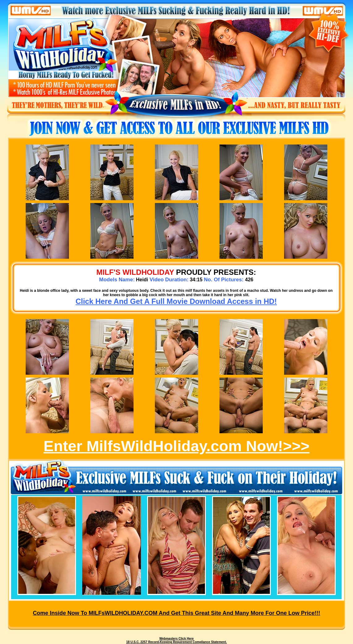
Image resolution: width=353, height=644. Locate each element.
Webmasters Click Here (177, 639)
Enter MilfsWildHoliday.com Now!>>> (176, 446)
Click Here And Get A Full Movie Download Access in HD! (176, 301)
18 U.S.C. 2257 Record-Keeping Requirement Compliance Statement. (176, 642)
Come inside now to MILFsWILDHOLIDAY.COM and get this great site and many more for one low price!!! (176, 613)
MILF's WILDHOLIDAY (135, 272)
